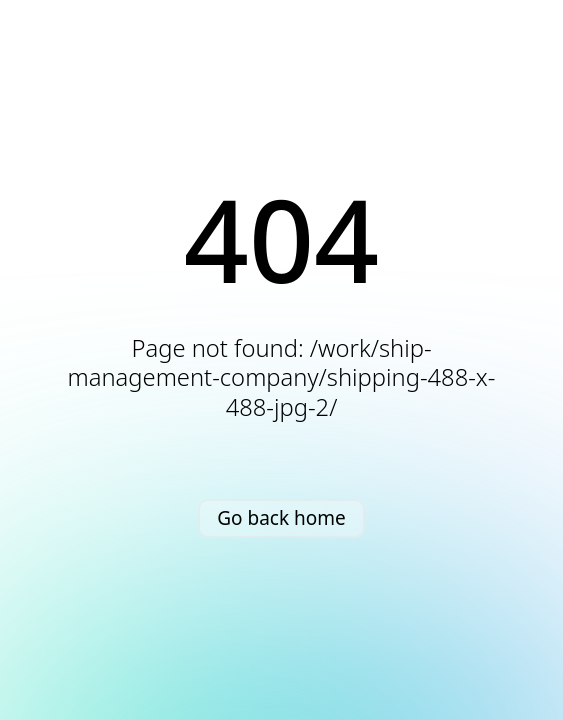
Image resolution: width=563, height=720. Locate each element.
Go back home (281, 518)
